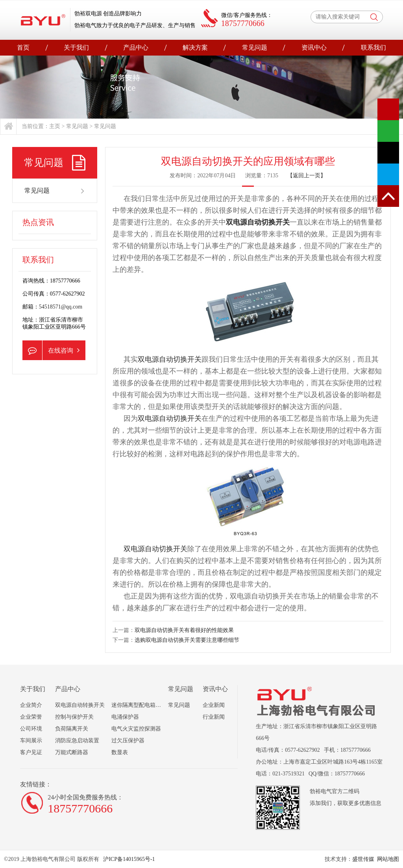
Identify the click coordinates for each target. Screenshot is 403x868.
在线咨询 (51, 350)
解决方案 (195, 47)
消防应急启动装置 (77, 741)
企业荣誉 (31, 717)
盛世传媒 (363, 859)
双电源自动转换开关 (80, 705)
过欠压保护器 (128, 741)
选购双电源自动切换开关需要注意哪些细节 (187, 640)
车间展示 (31, 741)
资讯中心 (314, 47)
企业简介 (31, 705)
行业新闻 (214, 717)
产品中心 (136, 47)
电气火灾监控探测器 (136, 729)
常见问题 (255, 47)
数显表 (120, 752)
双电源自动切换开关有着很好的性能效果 (184, 630)
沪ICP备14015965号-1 (128, 859)
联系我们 (373, 47)
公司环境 (31, 729)
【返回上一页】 (307, 176)
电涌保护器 (125, 717)
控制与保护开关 (74, 717)
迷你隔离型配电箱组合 (139, 705)
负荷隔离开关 (72, 729)
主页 (55, 126)
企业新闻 (214, 705)
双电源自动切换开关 (258, 222)
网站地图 (388, 859)
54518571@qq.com (61, 307)
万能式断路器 (72, 752)
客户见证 (31, 752)
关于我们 (76, 47)
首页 (23, 47)
